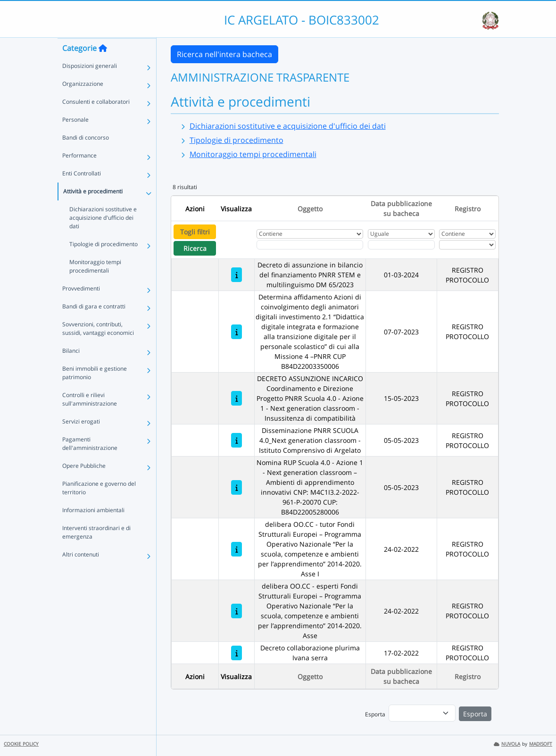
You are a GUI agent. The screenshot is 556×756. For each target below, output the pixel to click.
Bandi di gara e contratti (94, 325)
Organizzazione (83, 102)
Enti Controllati (82, 192)
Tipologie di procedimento (104, 262)
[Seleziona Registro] (467, 245)
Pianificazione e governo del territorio (99, 506)
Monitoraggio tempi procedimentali (95, 285)
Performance (79, 174)
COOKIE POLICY (21, 744)
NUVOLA (507, 744)
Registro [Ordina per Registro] (468, 209)
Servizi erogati (81, 440)
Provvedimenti (81, 307)
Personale (75, 138)
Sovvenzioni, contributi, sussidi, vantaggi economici (98, 347)
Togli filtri (195, 232)
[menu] (422, 713)
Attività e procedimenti (93, 210)
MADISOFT (541, 744)
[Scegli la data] (401, 245)
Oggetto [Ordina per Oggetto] (310, 209)
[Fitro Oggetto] (310, 245)
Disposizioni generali (90, 84)
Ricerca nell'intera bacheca (224, 54)
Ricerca (195, 248)
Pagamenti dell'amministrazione (90, 462)
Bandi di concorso (86, 156)
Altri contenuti (81, 573)
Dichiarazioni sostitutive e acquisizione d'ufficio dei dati (103, 236)
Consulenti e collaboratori (96, 120)
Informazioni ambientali (93, 528)
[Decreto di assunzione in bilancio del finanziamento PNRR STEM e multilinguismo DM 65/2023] (237, 275)
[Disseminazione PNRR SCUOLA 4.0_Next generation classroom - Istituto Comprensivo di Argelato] (237, 440)
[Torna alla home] (103, 66)
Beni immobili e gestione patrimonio (95, 391)
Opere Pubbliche (84, 484)
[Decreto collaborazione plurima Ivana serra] (237, 653)
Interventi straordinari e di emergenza (96, 551)
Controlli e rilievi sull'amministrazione (90, 418)
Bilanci (71, 369)
